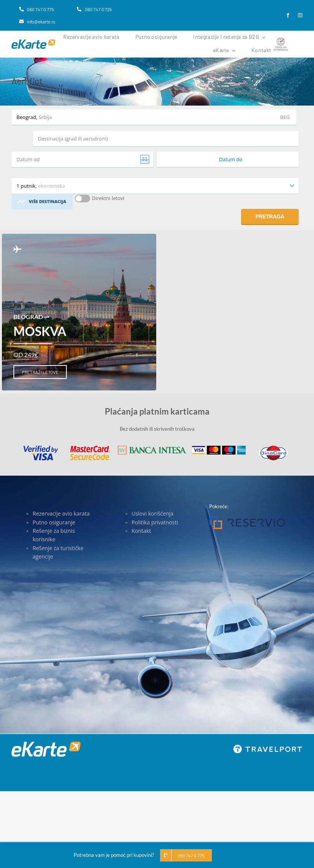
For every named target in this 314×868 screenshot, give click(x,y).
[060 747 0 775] (36, 9)
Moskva (40, 331)
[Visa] (41, 448)
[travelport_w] (268, 747)
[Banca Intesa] (152, 448)
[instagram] (300, 15)
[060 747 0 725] (94, 9)
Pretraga (270, 217)
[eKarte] (33, 42)
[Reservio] (247, 519)
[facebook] (288, 15)
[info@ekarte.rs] (37, 21)
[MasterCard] (90, 448)
